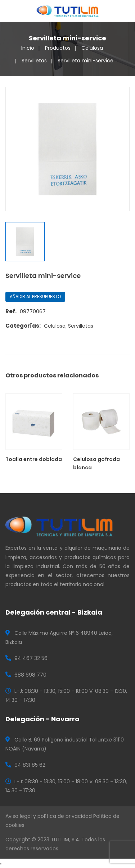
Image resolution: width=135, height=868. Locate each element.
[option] (67, 149)
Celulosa (92, 48)
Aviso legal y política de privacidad (49, 816)
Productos (58, 48)
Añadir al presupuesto (35, 296)
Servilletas (34, 61)
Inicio (28, 48)
